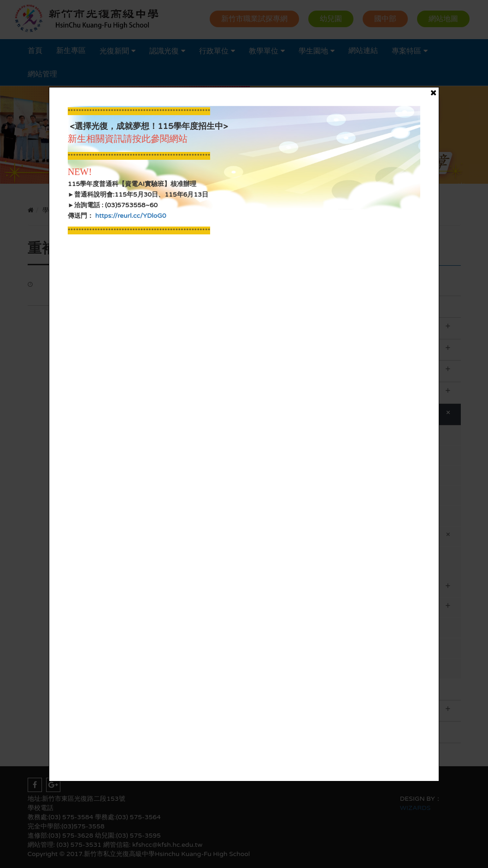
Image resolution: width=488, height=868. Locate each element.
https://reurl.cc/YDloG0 (130, 216)
